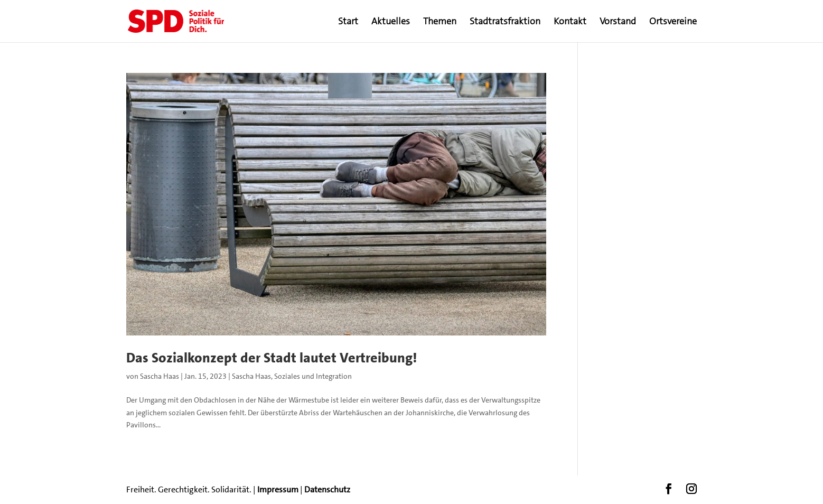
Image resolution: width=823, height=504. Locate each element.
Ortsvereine (673, 22)
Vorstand (618, 22)
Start (348, 22)
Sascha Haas (160, 376)
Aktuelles (391, 22)
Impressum (278, 489)
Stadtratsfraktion (505, 22)
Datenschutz (327, 489)
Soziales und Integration (313, 376)
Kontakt (570, 22)
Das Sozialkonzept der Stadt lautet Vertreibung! (272, 358)
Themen (440, 22)
